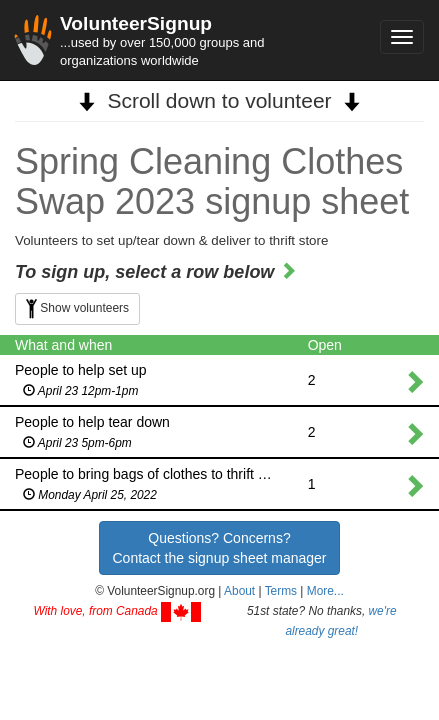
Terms (281, 591)
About (239, 591)
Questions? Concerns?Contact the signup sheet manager (219, 548)
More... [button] (325, 591)
